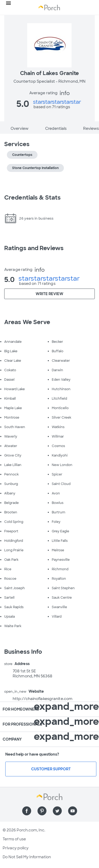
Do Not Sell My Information (27, 857)
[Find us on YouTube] (73, 811)
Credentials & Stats (32, 198)
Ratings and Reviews (34, 248)
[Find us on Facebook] (27, 811)
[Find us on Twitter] (57, 811)
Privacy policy (16, 848)
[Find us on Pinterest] (42, 811)
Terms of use (14, 839)
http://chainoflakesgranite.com (43, 699)
